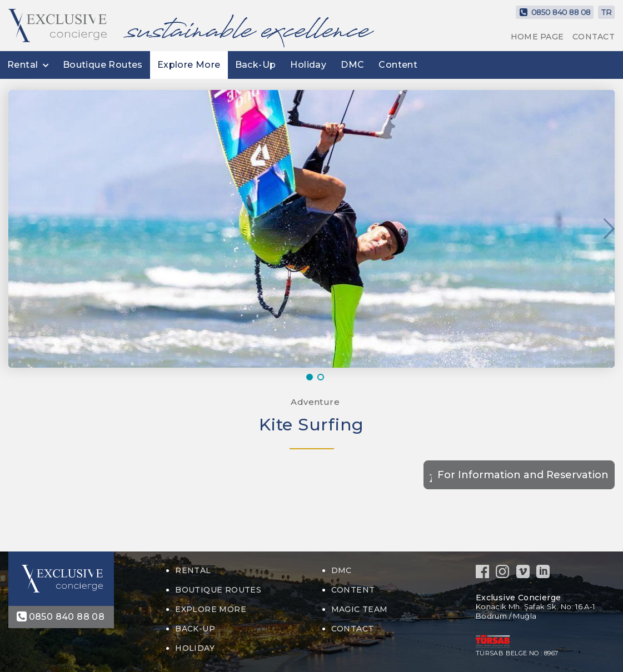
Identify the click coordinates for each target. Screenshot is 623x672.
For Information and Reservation (523, 475)
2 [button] (323, 377)
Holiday (308, 65)
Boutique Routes (103, 65)
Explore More (189, 65)
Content (398, 65)
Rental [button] (23, 65)
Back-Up (256, 65)
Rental (193, 570)
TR (606, 12)
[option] (311, 229)
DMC (352, 65)
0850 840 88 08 (555, 12)
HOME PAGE (537, 37)
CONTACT (594, 37)
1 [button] (312, 377)
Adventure (314, 402)
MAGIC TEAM (360, 609)
